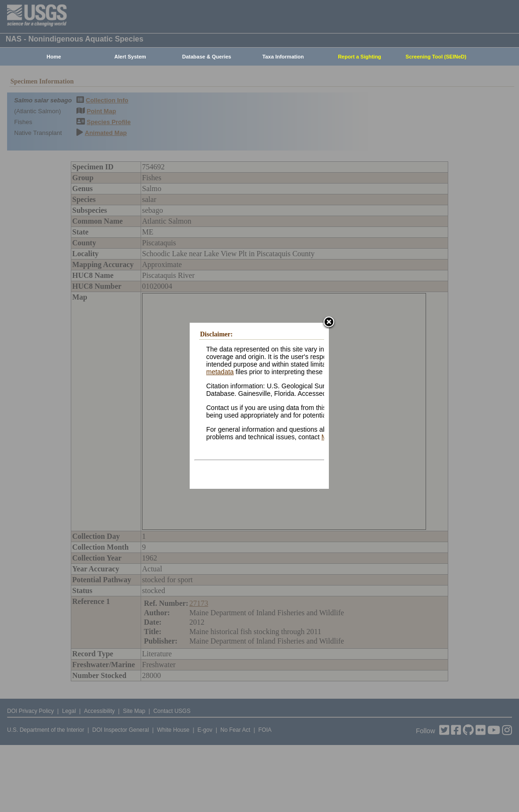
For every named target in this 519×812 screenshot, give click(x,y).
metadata (220, 372)
